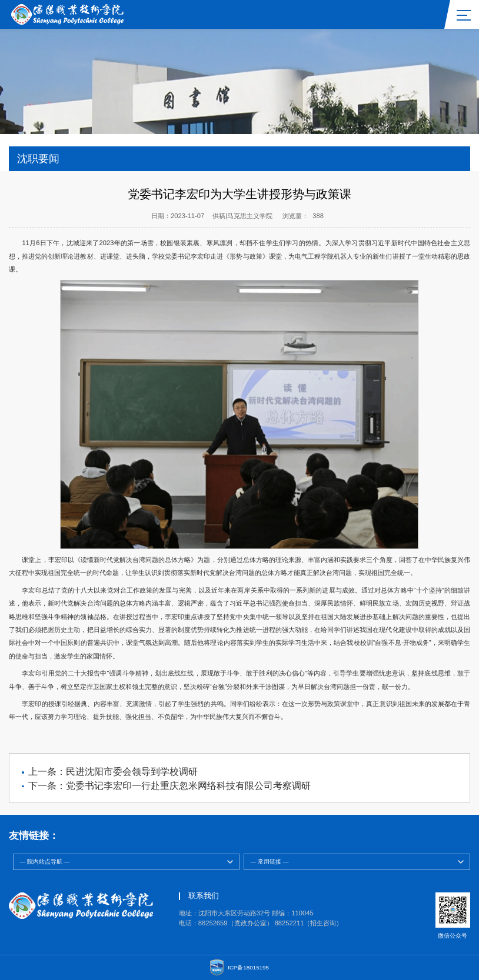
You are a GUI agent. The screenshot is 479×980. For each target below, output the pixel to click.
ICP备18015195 (248, 967)
